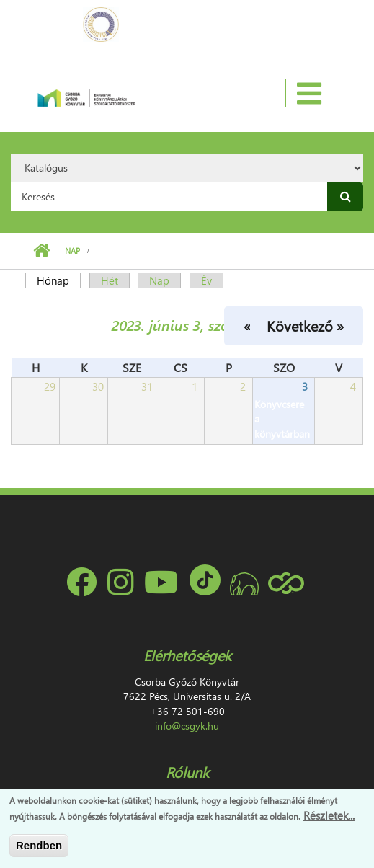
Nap (72, 251)
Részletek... (329, 815)
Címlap (41, 251)
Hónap (59, 280)
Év (206, 280)
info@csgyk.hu (187, 726)
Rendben (39, 845)
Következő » (305, 325)
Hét (110, 280)
